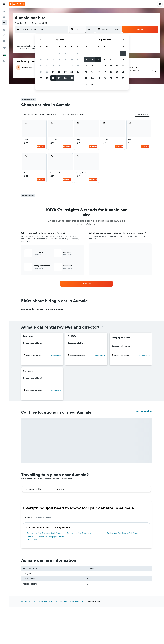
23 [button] (65, 72)
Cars (35, 601)
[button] (4, 4)
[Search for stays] (4, 17)
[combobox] (22, 23)
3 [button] (72, 53)
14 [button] (53, 66)
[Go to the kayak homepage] (17, 4)
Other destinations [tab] (44, 517)
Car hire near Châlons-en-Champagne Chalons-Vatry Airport (46, 538)
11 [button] (78, 59)
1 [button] (59, 53)
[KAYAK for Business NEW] (4, 41)
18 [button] (78, 66)
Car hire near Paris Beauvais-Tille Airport (123, 533)
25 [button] (78, 72)
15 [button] (59, 66)
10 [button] (72, 59)
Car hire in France (61, 601)
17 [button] (72, 66)
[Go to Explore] (4, 30)
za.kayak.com (26, 601)
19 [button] (41, 72)
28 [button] (53, 78)
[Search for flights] (4, 12)
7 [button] (53, 59)
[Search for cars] (4, 23)
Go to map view (144, 411)
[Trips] (4, 48)
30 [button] (65, 78)
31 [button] (72, 78)
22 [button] (59, 72)
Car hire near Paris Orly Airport (79, 533)
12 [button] (41, 66)
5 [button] (41, 59)
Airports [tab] (29, 517)
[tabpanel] (86, 533)
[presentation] (102, 327)
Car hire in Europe (46, 601)
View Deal (41, 146)
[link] (86, 284)
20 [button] (47, 72)
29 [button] (59, 78)
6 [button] (47, 59)
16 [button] (66, 66)
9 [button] (66, 59)
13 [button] (47, 66)
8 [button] (59, 59)
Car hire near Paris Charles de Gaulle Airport (44, 533)
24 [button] (72, 72)
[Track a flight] (4, 35)
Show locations (56, 355)
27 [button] (47, 78)
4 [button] (78, 53)
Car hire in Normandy (78, 601)
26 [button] (41, 78)
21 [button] (53, 72)
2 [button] (66, 53)
